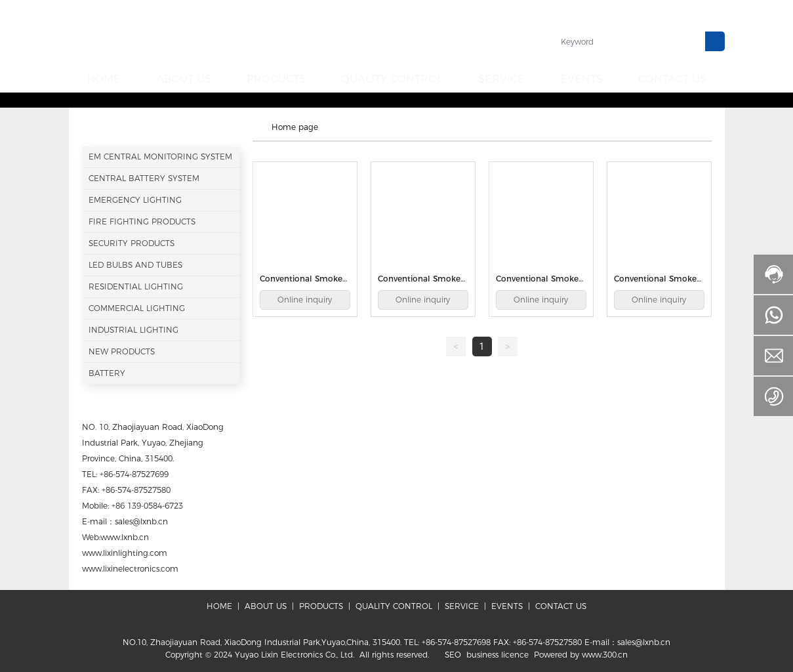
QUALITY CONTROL (394, 604)
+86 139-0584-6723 (147, 504)
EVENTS (507, 604)
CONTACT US (559, 604)
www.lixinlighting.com (125, 551)
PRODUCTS (321, 604)
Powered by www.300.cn (581, 653)
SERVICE (462, 604)
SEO (453, 653)
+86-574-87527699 (134, 472)
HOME (219, 604)
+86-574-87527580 (136, 488)
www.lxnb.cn (125, 535)
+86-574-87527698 (456, 640)
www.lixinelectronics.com (130, 567)
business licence (498, 653)
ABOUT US (266, 604)
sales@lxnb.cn (141, 519)
